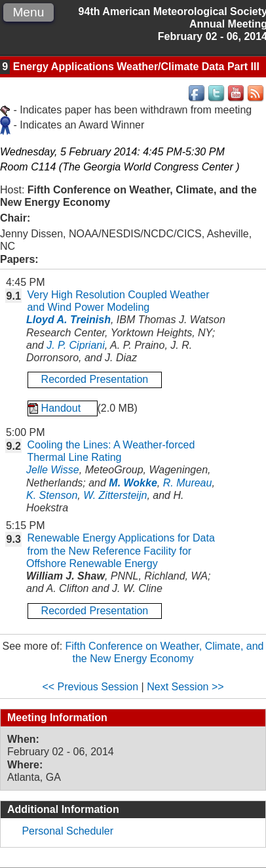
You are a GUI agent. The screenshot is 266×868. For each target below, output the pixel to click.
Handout (63, 408)
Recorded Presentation (95, 379)
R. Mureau (188, 483)
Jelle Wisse (53, 470)
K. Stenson (52, 495)
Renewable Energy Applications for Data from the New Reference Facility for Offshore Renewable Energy (121, 550)
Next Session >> (185, 687)
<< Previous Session (90, 687)
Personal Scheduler (67, 831)
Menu (28, 12)
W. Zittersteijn (115, 495)
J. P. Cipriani (76, 345)
